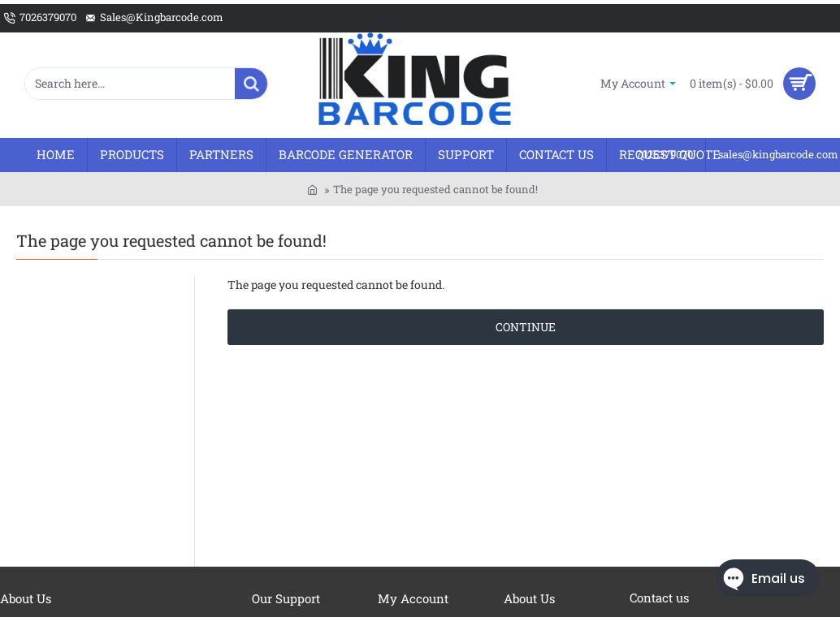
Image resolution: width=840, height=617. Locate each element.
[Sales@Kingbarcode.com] (154, 18)
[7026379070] (40, 18)
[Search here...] (251, 84)
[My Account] (638, 83)
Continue (526, 327)
